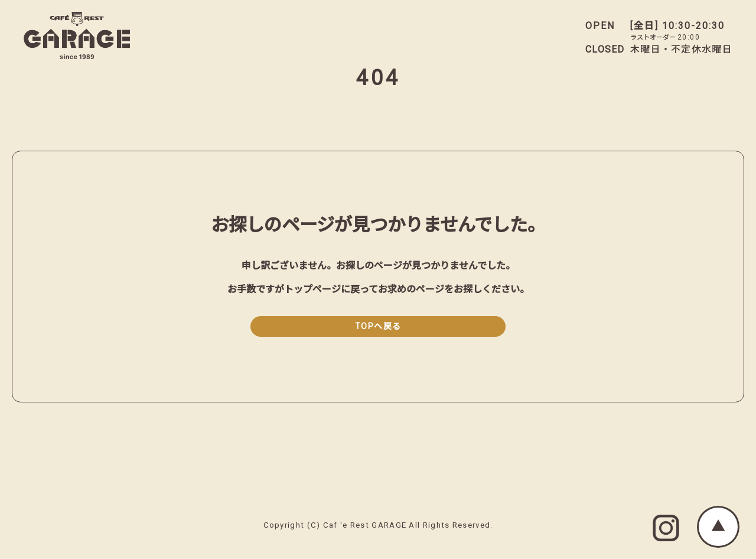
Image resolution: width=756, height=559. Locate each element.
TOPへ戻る (378, 326)
